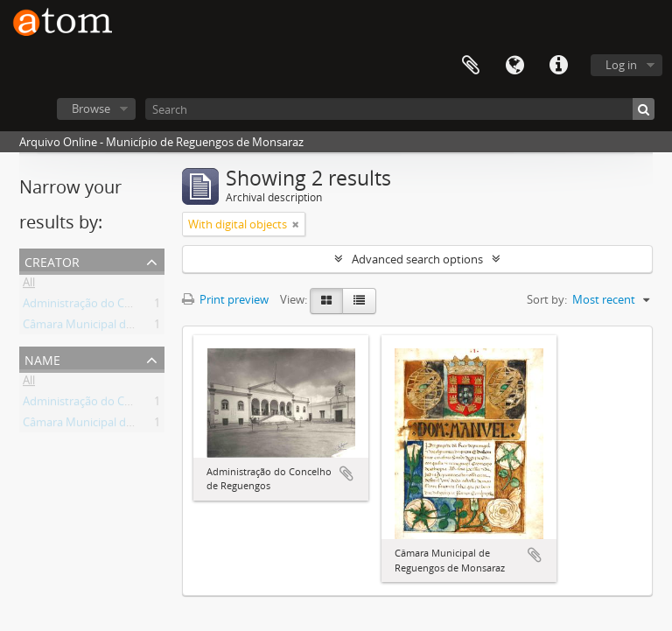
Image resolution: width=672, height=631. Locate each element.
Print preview (225, 299)
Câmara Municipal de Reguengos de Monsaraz (143, 327)
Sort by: (547, 299)
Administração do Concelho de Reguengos (133, 306)
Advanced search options (417, 259)
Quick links (558, 66)
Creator (52, 260)
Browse (91, 109)
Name (42, 358)
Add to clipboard (346, 473)
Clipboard (471, 66)
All (29, 285)
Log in (621, 65)
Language (514, 66)
